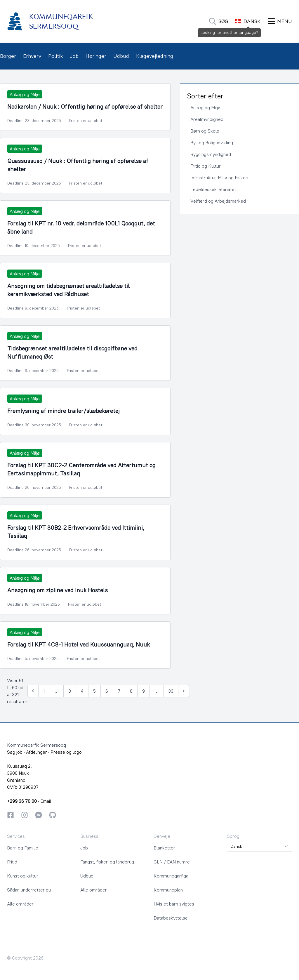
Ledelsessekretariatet (213, 189)
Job (74, 56)
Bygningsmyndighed (211, 154)
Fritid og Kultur (206, 166)
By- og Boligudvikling (212, 143)
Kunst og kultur (23, 876)
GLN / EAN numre (172, 862)
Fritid (12, 862)
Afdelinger (36, 752)
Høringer (96, 56)
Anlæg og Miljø (205, 107)
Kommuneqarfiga (171, 876)
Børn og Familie (23, 848)
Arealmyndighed (207, 119)
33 (171, 691)
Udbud (121, 56)
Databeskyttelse (171, 918)
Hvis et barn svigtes (174, 904)
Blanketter (164, 848)
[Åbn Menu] (280, 21)
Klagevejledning (155, 56)
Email (46, 801)
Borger (8, 56)
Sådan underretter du (29, 890)
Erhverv (32, 56)
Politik (55, 56)
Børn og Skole (205, 131)
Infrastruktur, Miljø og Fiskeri (219, 178)
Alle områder (20, 904)
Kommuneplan (168, 890)
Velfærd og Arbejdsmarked (218, 201)
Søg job (15, 752)
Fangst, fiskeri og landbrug (107, 862)
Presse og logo (66, 752)
